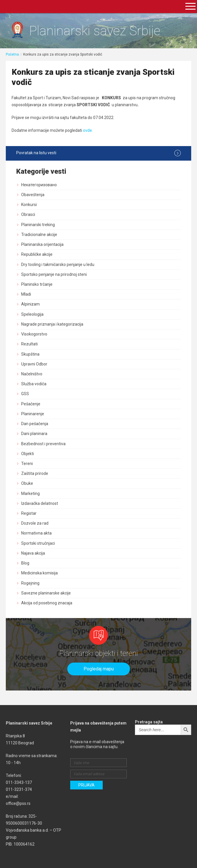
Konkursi (29, 205)
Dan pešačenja (35, 424)
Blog (25, 563)
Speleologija (32, 314)
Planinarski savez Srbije (95, 31)
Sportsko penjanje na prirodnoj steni (54, 274)
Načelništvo (32, 374)
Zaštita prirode (35, 473)
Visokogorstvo (34, 334)
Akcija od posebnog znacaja (47, 603)
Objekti (28, 454)
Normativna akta (36, 533)
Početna (12, 54)
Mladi (26, 294)
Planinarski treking (38, 225)
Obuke (27, 483)
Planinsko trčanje (37, 284)
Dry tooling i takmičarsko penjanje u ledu (58, 265)
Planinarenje (33, 414)
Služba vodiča (34, 384)
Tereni (27, 464)
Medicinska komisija (39, 573)
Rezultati (29, 344)
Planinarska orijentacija (42, 244)
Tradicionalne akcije (39, 235)
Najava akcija (33, 553)
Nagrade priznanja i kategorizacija (52, 324)
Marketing (30, 494)
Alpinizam (30, 304)
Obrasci (28, 214)
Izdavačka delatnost (40, 503)
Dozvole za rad (35, 523)
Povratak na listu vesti (99, 153)
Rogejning (30, 583)
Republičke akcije (37, 254)
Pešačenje (31, 404)
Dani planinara (34, 434)
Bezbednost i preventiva (43, 444)
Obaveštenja (33, 195)
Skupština (30, 354)
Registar (29, 513)
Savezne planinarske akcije (46, 593)
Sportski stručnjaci (38, 543)
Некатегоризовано (39, 185)
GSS (25, 394)
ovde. (88, 130)
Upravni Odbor (34, 364)
